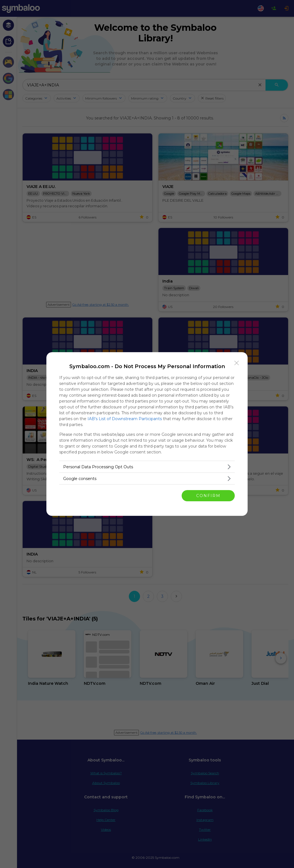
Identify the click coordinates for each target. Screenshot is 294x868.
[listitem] (147, 467)
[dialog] (147, 434)
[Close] (237, 363)
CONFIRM (208, 496)
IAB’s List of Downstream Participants (125, 419)
